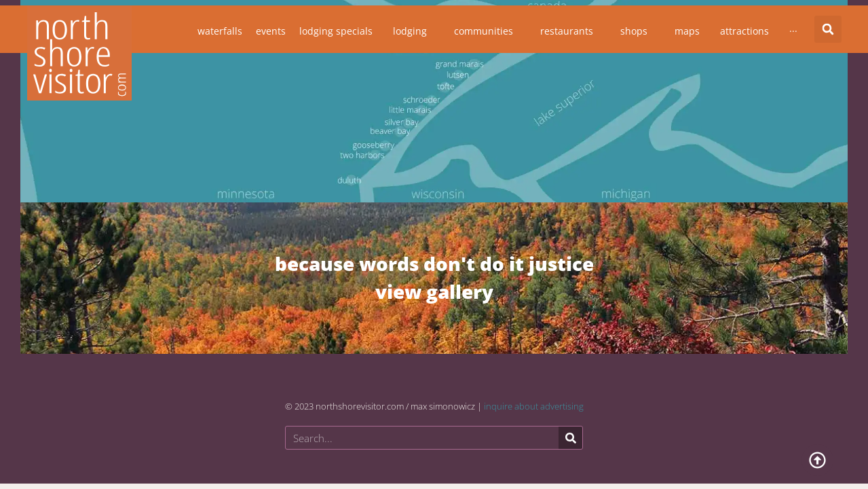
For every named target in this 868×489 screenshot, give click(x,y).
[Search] (570, 438)
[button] (828, 29)
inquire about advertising (534, 406)
